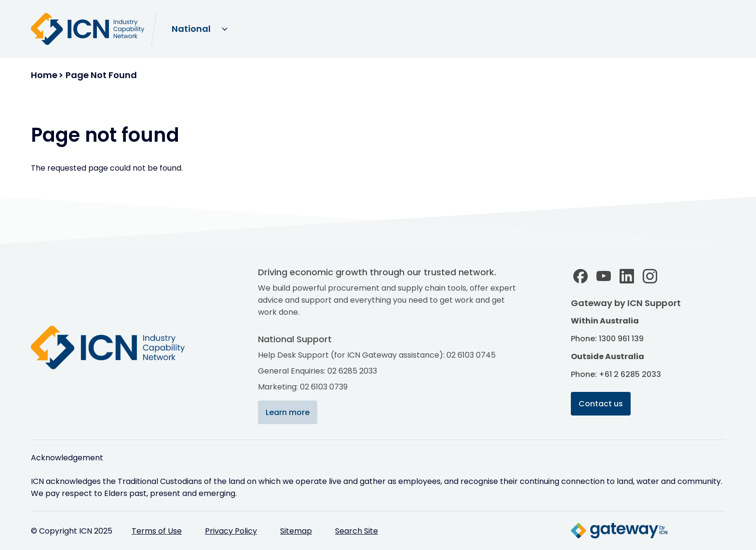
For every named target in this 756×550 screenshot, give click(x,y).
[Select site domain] (199, 29)
